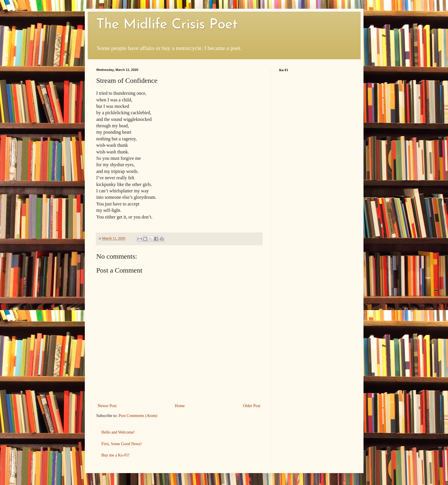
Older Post (252, 406)
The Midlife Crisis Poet (167, 25)
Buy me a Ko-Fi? (115, 455)
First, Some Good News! (122, 444)
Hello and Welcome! (118, 432)
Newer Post (107, 406)
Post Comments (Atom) (138, 416)
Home (180, 406)
